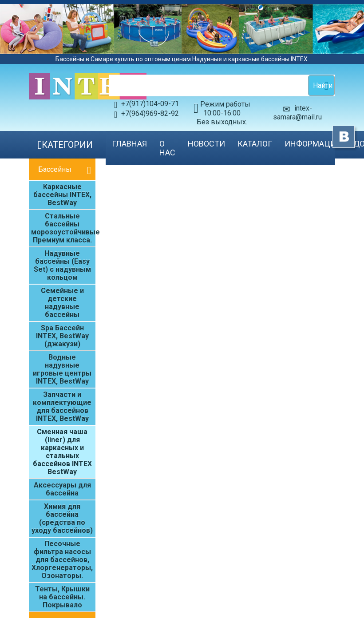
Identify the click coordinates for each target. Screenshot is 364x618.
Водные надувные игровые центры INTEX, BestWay (62, 369)
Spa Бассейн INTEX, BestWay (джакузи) (62, 336)
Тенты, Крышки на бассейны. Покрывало (62, 597)
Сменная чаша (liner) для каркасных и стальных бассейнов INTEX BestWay (62, 452)
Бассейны (55, 169)
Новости (206, 144)
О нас (167, 148)
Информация (313, 144)
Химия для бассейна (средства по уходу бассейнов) (62, 518)
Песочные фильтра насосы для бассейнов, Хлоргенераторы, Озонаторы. (62, 560)
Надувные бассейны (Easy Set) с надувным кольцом (62, 265)
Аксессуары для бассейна (62, 489)
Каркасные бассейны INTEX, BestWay (62, 195)
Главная (129, 144)
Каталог (255, 144)
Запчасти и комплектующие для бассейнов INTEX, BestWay (62, 406)
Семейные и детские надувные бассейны (62, 303)
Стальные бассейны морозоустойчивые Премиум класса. (63, 228)
